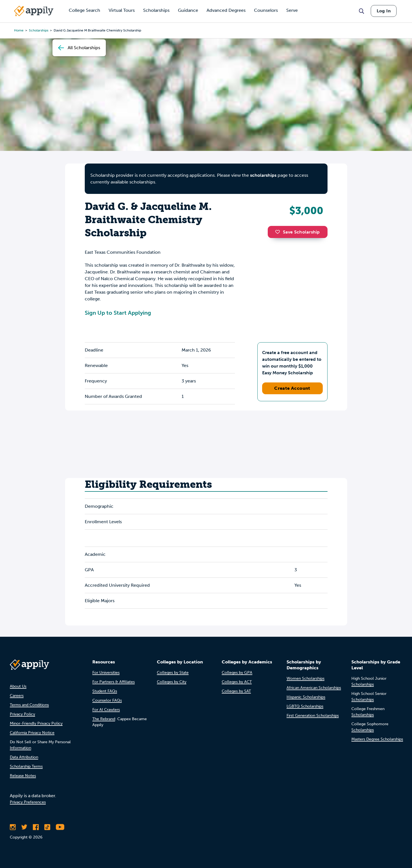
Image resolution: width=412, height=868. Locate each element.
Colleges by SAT (236, 691)
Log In (384, 11)
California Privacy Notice (32, 733)
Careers (17, 696)
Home (19, 30)
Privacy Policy (22, 714)
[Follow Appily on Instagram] (13, 827)
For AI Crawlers (106, 710)
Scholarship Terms (26, 766)
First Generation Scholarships (313, 716)
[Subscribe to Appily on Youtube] (60, 827)
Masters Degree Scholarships (377, 739)
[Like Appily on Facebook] (36, 827)
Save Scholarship (297, 232)
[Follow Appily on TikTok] (47, 827)
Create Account (292, 388)
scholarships (39, 30)
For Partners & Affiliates (114, 682)
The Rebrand (104, 719)
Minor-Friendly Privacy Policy (36, 723)
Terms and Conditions (29, 705)
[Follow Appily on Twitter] (24, 827)
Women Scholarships (305, 678)
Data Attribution (24, 757)
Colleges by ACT (237, 682)
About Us (18, 686)
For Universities (106, 673)
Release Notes (23, 776)
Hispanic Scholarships (306, 697)
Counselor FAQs (107, 700)
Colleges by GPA (237, 673)
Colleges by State (173, 673)
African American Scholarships (314, 688)
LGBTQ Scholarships (305, 706)
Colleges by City (172, 682)
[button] (279, 232)
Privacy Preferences (28, 802)
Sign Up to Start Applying (118, 313)
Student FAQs (105, 691)
